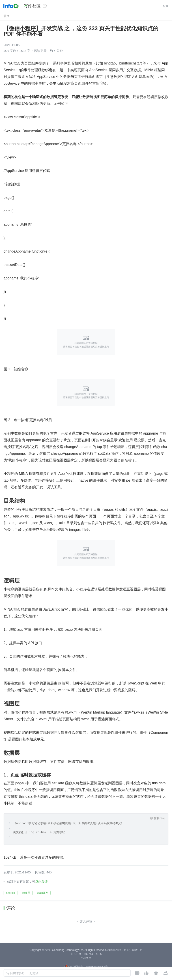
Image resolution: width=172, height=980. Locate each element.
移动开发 (43, 893)
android (11, 893)
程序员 (26, 893)
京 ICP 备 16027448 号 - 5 (86, 954)
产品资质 (86, 958)
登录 (166, 6)
